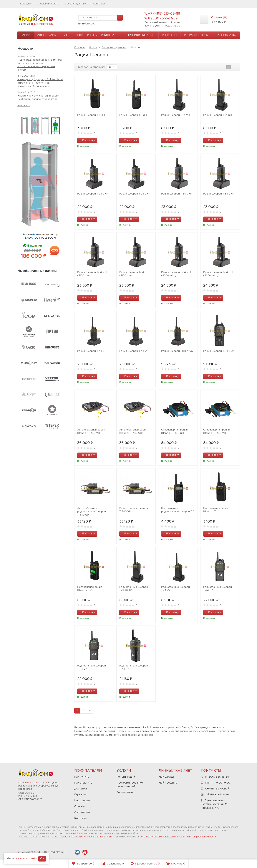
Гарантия (80, 795)
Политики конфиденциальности (198, 837)
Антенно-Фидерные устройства (89, 35)
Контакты (99, 4)
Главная (79, 48)
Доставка (81, 789)
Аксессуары (47, 35)
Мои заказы (166, 777)
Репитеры (169, 35)
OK (42, 859)
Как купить (27, 4)
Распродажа (226, 35)
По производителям (114, 48)
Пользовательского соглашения (158, 837)
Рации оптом (125, 792)
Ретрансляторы (196, 35)
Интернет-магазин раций (33, 783)
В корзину (87, 140)
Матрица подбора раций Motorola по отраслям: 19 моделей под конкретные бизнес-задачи (40, 83)
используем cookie (24, 859)
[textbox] (100, 18)
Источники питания (139, 35)
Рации (25, 35)
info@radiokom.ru (44, 24)
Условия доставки (76, 4)
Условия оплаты (49, 4)
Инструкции (82, 801)
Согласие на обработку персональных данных (86, 837)
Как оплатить (83, 783)
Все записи (24, 106)
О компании (82, 812)
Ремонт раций (126, 777)
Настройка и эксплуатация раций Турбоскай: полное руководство (38, 98)
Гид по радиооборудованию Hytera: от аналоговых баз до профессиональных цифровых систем (40, 65)
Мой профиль (168, 783)
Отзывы (79, 807)
